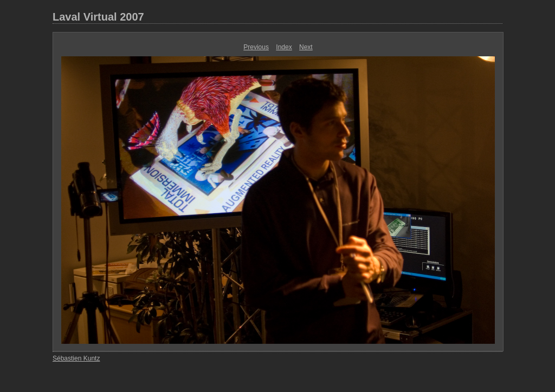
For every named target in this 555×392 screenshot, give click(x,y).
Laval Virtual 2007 (98, 17)
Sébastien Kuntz (76, 358)
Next (306, 47)
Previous (256, 47)
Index (284, 47)
